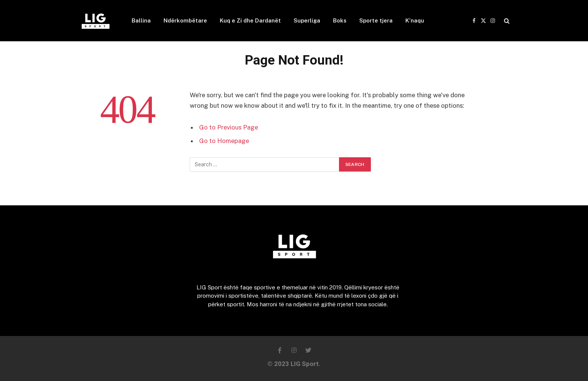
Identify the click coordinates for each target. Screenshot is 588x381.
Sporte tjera (376, 20)
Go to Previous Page (229, 127)
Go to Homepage (224, 141)
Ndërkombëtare (185, 20)
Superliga (307, 20)
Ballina (141, 20)
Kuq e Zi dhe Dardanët (250, 20)
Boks (340, 20)
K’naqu (415, 20)
